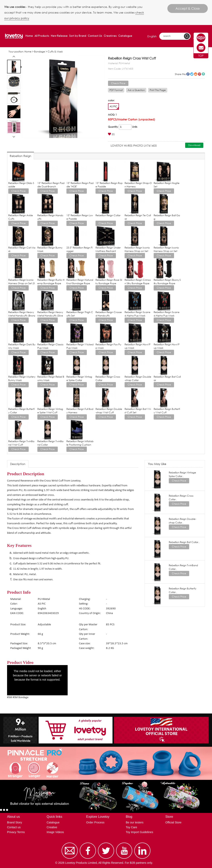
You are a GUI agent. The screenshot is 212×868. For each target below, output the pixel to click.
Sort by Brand (78, 36)
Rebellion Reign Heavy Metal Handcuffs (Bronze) (22, 316)
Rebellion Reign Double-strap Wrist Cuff (109, 411)
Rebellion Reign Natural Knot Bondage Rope (80, 282)
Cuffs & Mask (55, 52)
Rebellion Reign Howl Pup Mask (137, 346)
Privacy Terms (16, 832)
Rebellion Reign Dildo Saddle (21, 185)
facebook (188, 74)
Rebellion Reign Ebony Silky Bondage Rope (167, 282)
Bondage (40, 52)
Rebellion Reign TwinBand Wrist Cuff (21, 443)
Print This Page (158, 90)
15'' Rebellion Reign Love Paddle (80, 217)
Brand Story (15, 822)
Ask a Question (136, 90)
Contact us (14, 827)
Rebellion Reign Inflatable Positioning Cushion (80, 443)
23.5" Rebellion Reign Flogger (79, 249)
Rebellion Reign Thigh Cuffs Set (80, 314)
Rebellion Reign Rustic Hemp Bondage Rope (51, 282)
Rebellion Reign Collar (108, 215)
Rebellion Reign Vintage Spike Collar (79, 378)
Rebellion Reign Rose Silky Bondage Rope (109, 282)
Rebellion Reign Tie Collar (138, 217)
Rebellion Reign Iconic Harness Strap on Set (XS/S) (22, 283)
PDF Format (116, 90)
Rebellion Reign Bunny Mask (50, 249)
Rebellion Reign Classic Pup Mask (50, 346)
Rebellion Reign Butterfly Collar (21, 411)
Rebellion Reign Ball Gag (167, 217)
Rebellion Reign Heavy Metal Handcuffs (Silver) (50, 316)
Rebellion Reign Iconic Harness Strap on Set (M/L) (166, 251)
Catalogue (125, 36)
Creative (52, 827)
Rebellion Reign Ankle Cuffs (21, 217)
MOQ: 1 (112, 115)
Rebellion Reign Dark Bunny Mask (22, 346)
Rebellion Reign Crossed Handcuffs (109, 314)
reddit (196, 74)
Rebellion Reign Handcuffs (50, 217)
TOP (201, 56)
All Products (42, 36)
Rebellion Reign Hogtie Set (167, 185)
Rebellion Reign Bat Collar (167, 378)
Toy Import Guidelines (139, 832)
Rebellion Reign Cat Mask (22, 249)
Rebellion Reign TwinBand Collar (50, 443)
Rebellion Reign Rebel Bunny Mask (51, 378)
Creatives (110, 36)
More (203, 74)
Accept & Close (188, 8)
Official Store (173, 822)
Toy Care (131, 827)
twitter (192, 74)
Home (29, 36)
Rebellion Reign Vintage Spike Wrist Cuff (50, 411)
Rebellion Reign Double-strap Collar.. (183, 521)
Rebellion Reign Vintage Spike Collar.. (182, 474)
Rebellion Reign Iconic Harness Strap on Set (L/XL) (137, 251)
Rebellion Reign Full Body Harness (80, 411)
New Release (59, 36)
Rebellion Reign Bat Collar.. (184, 542)
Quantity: (113, 127)
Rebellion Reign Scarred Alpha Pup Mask (137, 314)
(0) (111, 134)
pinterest (199, 74)
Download (194, 145)
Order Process (95, 822)
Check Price (118, 83)
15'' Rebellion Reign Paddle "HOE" (80, 185)
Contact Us (95, 36)
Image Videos (55, 832)
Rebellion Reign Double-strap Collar (138, 378)
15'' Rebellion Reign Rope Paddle (109, 185)
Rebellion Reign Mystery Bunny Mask (22, 378)
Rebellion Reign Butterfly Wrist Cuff (167, 411)
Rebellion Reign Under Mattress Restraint (108, 249)
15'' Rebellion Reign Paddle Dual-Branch (51, 185)
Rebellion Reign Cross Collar (108, 378)
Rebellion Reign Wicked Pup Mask (80, 346)
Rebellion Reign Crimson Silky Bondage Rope (138, 282)
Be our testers (135, 822)
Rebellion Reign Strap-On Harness (138, 185)
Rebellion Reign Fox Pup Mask (108, 346)
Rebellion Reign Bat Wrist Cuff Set (138, 411)
